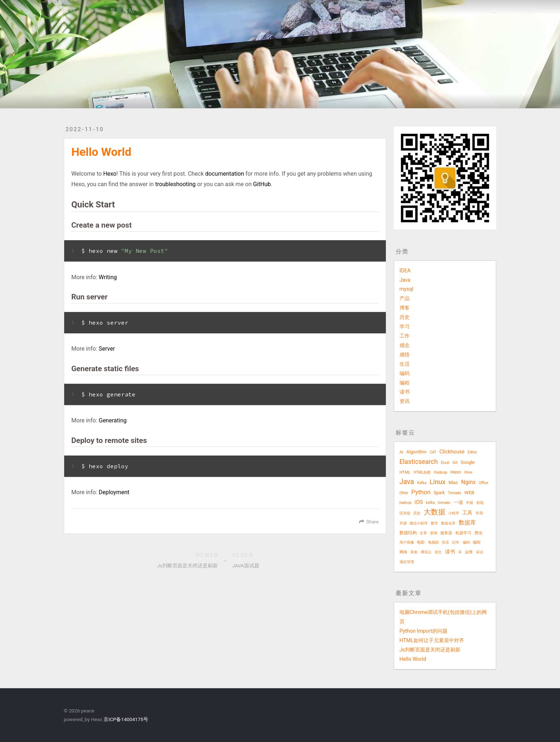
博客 (405, 308)
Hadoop (441, 472)
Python (421, 492)
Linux (437, 482)
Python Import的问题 (424, 631)
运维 (469, 552)
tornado (444, 503)
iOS (419, 502)
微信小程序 (419, 523)
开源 (403, 523)
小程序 (454, 513)
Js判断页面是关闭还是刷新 (430, 650)
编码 (405, 374)
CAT (433, 452)
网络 (404, 552)
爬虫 (479, 533)
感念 (405, 345)
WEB (469, 492)
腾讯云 (426, 552)
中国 (469, 503)
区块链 (405, 513)
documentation (225, 174)
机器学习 (463, 533)
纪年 (456, 542)
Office (484, 483)
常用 (479, 513)
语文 (438, 552)
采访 (480, 552)
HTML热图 (422, 472)
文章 (423, 533)
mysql (407, 289)
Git (455, 462)
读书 (405, 392)
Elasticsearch (419, 462)
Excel (445, 463)
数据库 (467, 523)
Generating (113, 420)
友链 (70, 11)
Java (405, 280)
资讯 (405, 401)
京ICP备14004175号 (125, 719)
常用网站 (122, 11)
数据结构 (408, 533)
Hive (468, 472)
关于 (93, 11)
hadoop (406, 503)
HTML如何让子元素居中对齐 (432, 640)
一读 (458, 502)
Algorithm (416, 452)
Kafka (422, 483)
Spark (439, 493)
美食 (414, 552)
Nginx (468, 482)
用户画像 (407, 542)
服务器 (446, 533)
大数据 (435, 512)
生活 (405, 364)
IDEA (405, 271)
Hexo (110, 174)
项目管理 (407, 562)
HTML (405, 472)
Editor (472, 452)
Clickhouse (452, 452)
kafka (430, 503)
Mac (453, 482)
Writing (108, 277)
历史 (405, 317)
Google (468, 462)
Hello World (413, 659)
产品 (405, 298)
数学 (435, 523)
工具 (467, 513)
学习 (405, 327)
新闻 (434, 533)
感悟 (405, 355)
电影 (421, 542)
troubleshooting (175, 184)
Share (373, 522)
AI (402, 452)
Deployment (114, 492)
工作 (405, 336)
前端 (480, 503)
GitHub (262, 184)
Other (404, 493)
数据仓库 (448, 523)
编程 (405, 383)
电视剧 (433, 542)
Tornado (455, 493)
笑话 (445, 542)
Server (107, 349)
